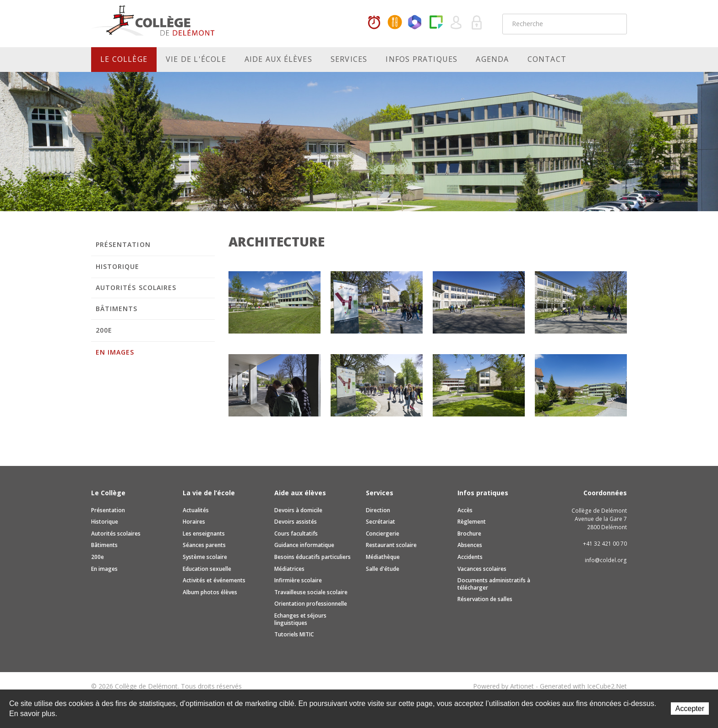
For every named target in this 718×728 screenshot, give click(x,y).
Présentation (123, 244)
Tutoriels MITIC (294, 634)
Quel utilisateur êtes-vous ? (457, 23)
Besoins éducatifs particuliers (313, 557)
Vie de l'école (196, 59)
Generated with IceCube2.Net (583, 686)
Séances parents (204, 545)
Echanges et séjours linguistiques (300, 619)
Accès (465, 510)
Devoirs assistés (296, 522)
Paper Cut (436, 23)
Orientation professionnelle (311, 604)
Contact (547, 59)
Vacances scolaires (482, 569)
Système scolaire (205, 557)
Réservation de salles (485, 599)
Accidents (470, 557)
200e (104, 330)
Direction (378, 510)
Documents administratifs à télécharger (494, 584)
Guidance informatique (304, 545)
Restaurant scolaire (391, 545)
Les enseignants (204, 534)
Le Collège (124, 59)
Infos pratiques (422, 59)
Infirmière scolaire (298, 580)
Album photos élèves (210, 592)
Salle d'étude (383, 569)
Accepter (690, 709)
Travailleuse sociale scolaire (311, 592)
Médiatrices (289, 569)
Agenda (492, 59)
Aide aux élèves (278, 59)
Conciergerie (383, 534)
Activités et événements (214, 580)
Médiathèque (383, 557)
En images (115, 352)
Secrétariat (381, 522)
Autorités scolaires (136, 287)
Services (349, 59)
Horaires (374, 23)
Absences (470, 545)
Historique (118, 266)
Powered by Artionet (503, 686)
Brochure (469, 534)
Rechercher (614, 24)
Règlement (472, 522)
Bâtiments (117, 309)
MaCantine (395, 23)
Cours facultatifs (296, 534)
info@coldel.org (606, 560)
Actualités (196, 510)
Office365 (415, 23)
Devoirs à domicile (298, 510)
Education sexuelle (207, 569)
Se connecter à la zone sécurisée (477, 23)
